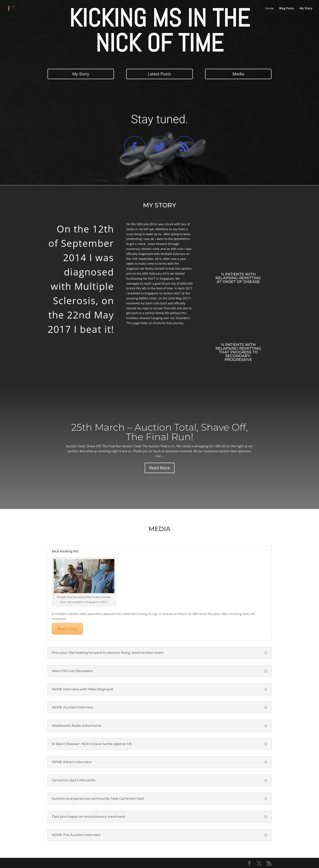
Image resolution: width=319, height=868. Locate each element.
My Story (306, 9)
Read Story (67, 629)
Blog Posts (287, 9)
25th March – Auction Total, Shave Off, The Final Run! (159, 432)
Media (238, 74)
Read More (160, 468)
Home (269, 9)
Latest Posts (159, 74)
